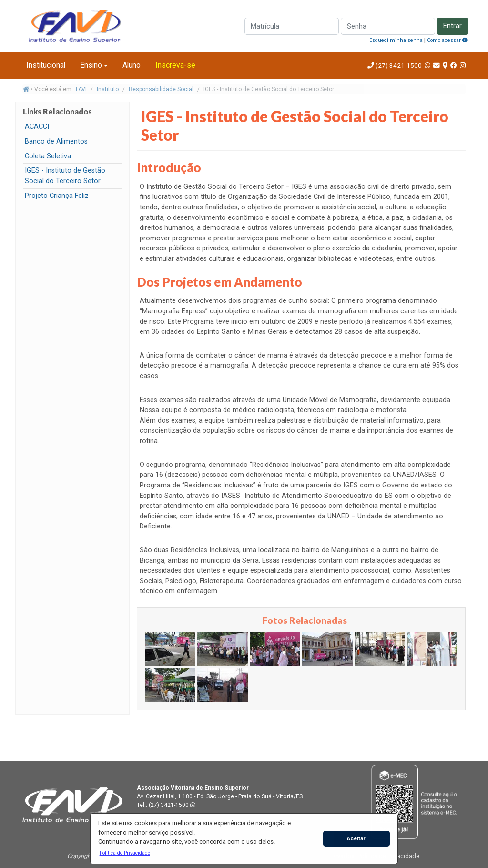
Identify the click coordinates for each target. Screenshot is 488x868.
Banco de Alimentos (56, 141)
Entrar (452, 26)
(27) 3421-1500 (399, 65)
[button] (125, 853)
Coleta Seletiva (48, 156)
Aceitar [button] (356, 838)
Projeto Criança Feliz (57, 196)
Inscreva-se (175, 65)
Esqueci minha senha (396, 40)
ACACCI (37, 127)
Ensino (91, 65)
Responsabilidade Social (161, 89)
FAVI (81, 89)
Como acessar (447, 40)
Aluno (132, 65)
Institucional (46, 65)
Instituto (108, 89)
